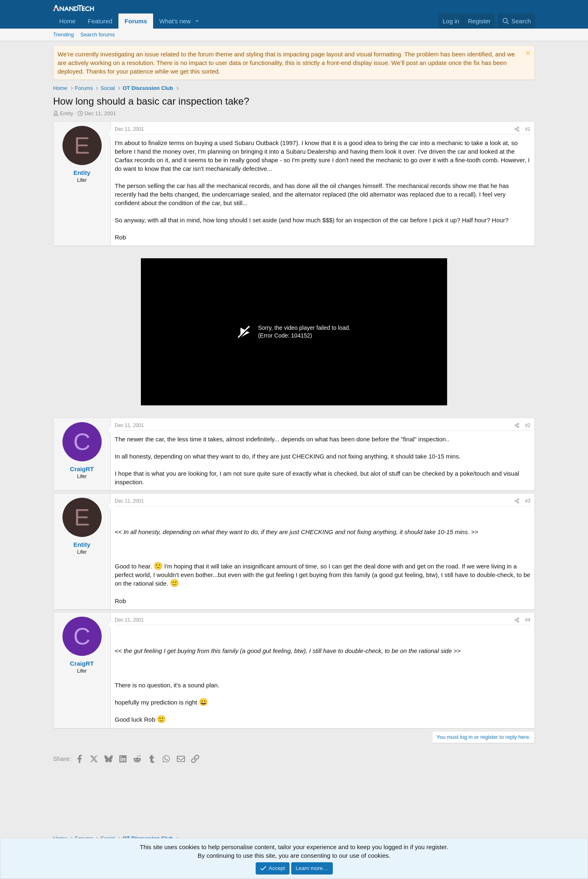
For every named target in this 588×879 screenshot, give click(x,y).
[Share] (517, 129)
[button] (197, 21)
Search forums (98, 35)
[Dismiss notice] (527, 54)
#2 (528, 425)
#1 (528, 129)
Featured (100, 21)
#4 (528, 620)
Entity (67, 113)
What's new (175, 21)
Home (67, 21)
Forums (136, 21)
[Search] (516, 21)
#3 (528, 501)
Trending (63, 35)
